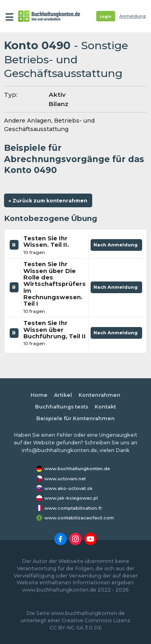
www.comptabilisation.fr (73, 508)
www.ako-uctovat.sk (68, 488)
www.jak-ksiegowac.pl (71, 498)
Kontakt (105, 407)
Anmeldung (132, 16)
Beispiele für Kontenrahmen (75, 418)
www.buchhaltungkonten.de (77, 469)
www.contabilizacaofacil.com (79, 518)
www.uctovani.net (65, 479)
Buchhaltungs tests (62, 407)
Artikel (63, 395)
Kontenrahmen (99, 395)
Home (39, 395)
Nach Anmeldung (116, 246)
